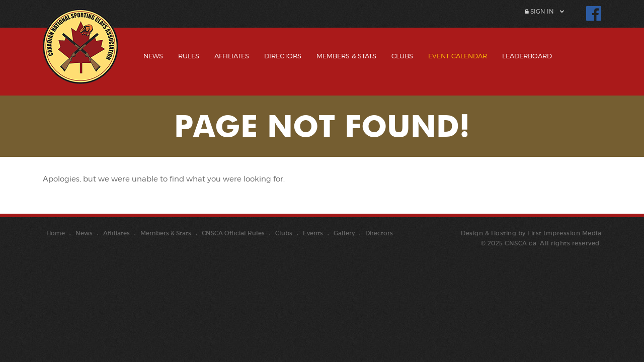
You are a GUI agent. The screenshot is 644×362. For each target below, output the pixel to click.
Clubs (402, 56)
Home (56, 233)
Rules (189, 56)
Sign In (539, 11)
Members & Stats (346, 56)
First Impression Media (564, 233)
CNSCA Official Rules (233, 233)
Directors (283, 56)
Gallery (344, 233)
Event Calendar (458, 56)
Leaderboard (527, 56)
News (153, 56)
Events (313, 233)
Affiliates (232, 56)
